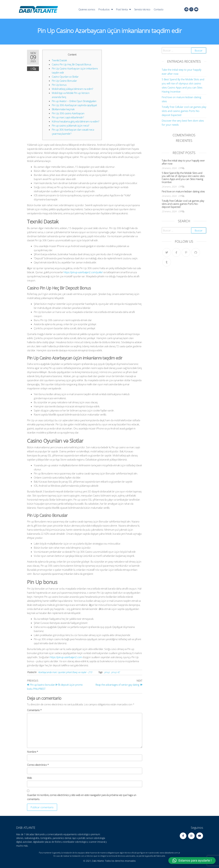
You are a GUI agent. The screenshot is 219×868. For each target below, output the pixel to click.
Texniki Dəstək (59, 60)
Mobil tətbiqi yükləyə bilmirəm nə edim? (72, 89)
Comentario (34, 710)
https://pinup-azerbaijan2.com (66, 657)
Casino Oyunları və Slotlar (65, 77)
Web (29, 778)
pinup (107, 672)
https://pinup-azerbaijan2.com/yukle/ (83, 272)
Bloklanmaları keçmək (63, 109)
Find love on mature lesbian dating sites (183, 191)
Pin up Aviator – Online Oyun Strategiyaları (74, 101)
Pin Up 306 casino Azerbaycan (68, 113)
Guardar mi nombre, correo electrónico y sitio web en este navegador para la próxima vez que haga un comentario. (82, 797)
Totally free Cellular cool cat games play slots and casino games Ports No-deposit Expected (184, 111)
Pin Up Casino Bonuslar (64, 81)
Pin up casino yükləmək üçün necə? (71, 125)
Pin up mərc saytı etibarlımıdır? (68, 117)
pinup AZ (115, 672)
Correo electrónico (38, 765)
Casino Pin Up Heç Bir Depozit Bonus (72, 64)
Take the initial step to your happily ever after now (183, 162)
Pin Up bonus (59, 85)
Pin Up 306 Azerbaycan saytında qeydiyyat (74, 105)
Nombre (32, 752)
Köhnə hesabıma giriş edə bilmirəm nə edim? (75, 121)
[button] (192, 861)
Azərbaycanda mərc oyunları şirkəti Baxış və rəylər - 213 (65, 672)
